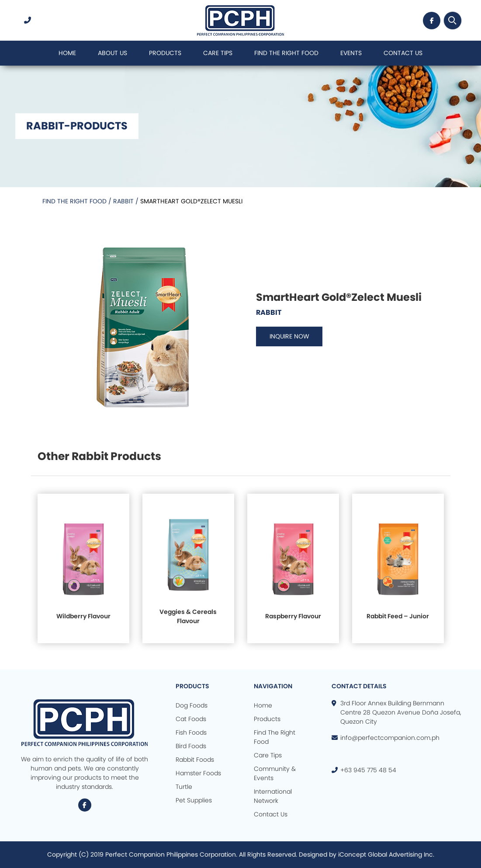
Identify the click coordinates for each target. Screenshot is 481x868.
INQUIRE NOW (291, 336)
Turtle (184, 787)
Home (67, 53)
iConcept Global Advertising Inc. (386, 854)
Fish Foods (191, 732)
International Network (273, 796)
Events (351, 53)
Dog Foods (192, 705)
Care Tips (218, 53)
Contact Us (403, 53)
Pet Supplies (194, 800)
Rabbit (124, 201)
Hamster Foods (198, 773)
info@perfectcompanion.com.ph (390, 738)
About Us (112, 53)
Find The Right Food (286, 53)
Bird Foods (191, 746)
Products (165, 53)
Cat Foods (191, 719)
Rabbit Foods (195, 760)
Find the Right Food (75, 201)
